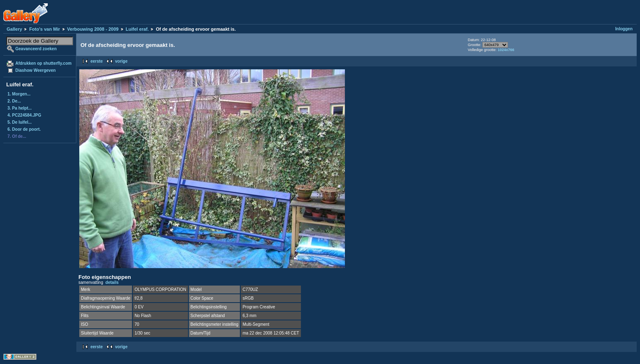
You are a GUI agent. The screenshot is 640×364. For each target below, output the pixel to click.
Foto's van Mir (44, 29)
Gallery (14, 29)
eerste (96, 61)
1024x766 (506, 50)
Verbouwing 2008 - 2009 (93, 29)
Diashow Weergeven (35, 70)
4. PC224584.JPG (24, 115)
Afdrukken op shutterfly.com (43, 63)
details (112, 282)
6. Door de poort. (24, 129)
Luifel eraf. (137, 29)
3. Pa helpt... (20, 108)
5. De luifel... (20, 122)
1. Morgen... (19, 94)
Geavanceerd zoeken (36, 49)
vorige (121, 61)
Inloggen (624, 29)
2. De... (14, 101)
